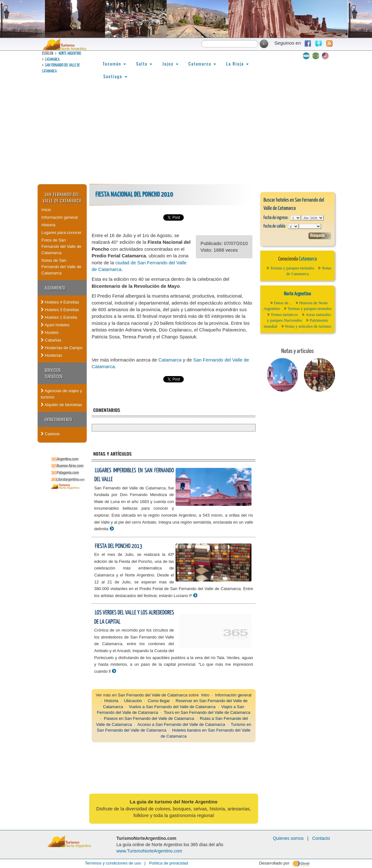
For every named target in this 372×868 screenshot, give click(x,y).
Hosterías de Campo (62, 348)
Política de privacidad (169, 863)
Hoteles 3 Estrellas (60, 310)
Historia (48, 225)
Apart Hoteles (55, 325)
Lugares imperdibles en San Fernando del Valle (134, 475)
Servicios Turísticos (54, 373)
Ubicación (133, 701)
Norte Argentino (70, 54)
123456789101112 (313, 218)
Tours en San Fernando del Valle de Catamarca (207, 712)
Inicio (46, 210)
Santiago (115, 76)
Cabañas (51, 340)
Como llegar (159, 701)
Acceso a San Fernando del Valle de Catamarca (181, 724)
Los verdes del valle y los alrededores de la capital (134, 617)
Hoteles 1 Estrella (59, 317)
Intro (205, 695)
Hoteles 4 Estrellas (60, 302)
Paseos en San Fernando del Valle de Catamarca (149, 718)
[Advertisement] (186, 136)
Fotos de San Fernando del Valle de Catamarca (61, 246)
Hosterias (52, 355)
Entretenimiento (58, 419)
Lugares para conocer (61, 233)
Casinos (50, 434)
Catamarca (52, 60)
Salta (144, 63)
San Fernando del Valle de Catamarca (62, 198)
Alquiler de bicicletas (61, 405)
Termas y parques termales (292, 268)
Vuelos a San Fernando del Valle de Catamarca (172, 707)
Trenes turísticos (284, 314)
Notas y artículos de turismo (308, 326)
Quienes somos (288, 838)
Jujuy (170, 63)
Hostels (50, 333)
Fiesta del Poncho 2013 (119, 546)
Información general (60, 217)
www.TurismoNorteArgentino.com (149, 851)
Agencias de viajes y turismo (61, 394)
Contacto (321, 838)
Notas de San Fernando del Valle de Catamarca (61, 267)
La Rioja (237, 63)
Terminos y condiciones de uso (113, 863)
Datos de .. (283, 303)
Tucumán (115, 63)
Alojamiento (55, 288)
